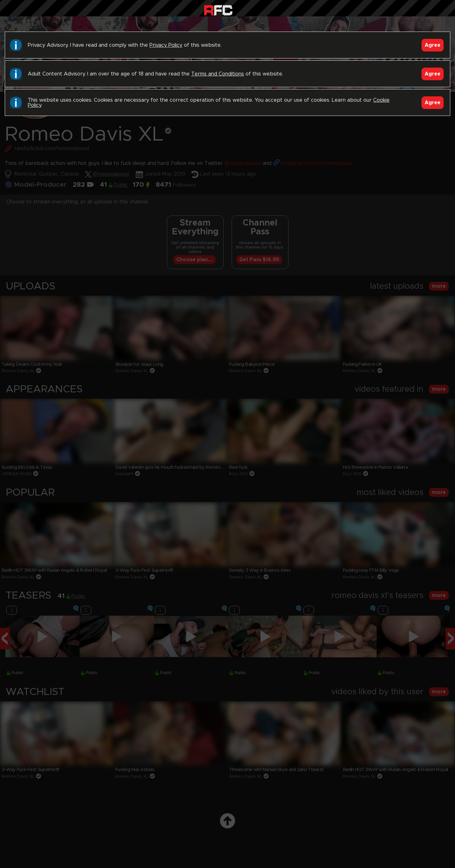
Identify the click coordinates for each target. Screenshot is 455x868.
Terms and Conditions (218, 74)
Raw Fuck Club (218, 10)
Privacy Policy (166, 45)
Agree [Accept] (433, 45)
